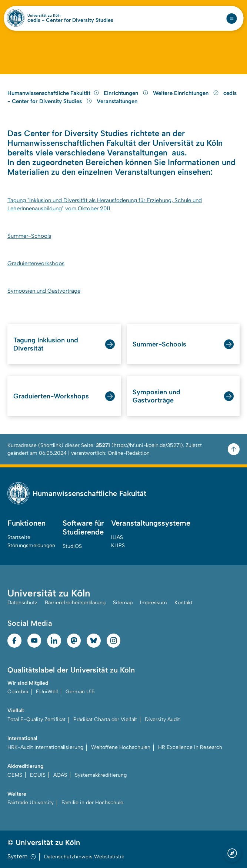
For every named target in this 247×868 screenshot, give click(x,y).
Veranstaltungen (117, 101)
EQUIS (38, 775)
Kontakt (183, 603)
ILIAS (117, 537)
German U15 (80, 692)
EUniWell (47, 692)
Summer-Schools (29, 236)
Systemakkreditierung (101, 775)
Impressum (153, 603)
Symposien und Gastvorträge (44, 291)
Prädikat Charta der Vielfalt (105, 719)
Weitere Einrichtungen (187, 93)
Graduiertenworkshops (36, 263)
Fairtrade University (31, 803)
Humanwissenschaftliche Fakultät (53, 93)
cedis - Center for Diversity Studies (70, 20)
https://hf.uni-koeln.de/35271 (147, 445)
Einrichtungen (127, 93)
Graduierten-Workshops (51, 396)
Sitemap (123, 603)
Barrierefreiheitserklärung (75, 603)
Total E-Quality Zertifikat (36, 719)
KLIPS (118, 545)
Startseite (19, 537)
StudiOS (72, 546)
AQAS (60, 775)
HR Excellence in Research (190, 747)
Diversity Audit (162, 719)
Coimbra (18, 692)
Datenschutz (22, 603)
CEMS (15, 775)
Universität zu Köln (44, 16)
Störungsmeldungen (31, 545)
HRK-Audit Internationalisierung (45, 747)
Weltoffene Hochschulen (121, 747)
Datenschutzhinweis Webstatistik (84, 857)
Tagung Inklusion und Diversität (46, 344)
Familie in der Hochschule (92, 803)
